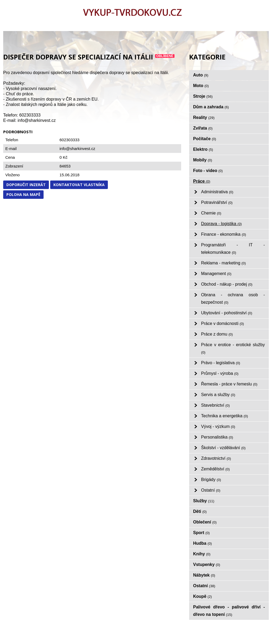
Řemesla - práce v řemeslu (229, 384)
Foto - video (208, 171)
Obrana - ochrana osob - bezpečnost (233, 299)
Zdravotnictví (216, 458)
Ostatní (211, 490)
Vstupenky (207, 564)
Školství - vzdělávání (223, 448)
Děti (200, 511)
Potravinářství (217, 202)
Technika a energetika (224, 416)
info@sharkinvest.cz (77, 149)
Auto (201, 75)
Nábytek (204, 575)
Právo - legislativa (221, 363)
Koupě (203, 596)
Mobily (203, 160)
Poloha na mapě (23, 194)
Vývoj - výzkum (218, 426)
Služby (204, 501)
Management (216, 274)
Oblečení (205, 522)
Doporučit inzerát (26, 185)
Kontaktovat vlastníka (79, 185)
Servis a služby (218, 395)
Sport (201, 533)
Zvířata (203, 128)
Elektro (203, 149)
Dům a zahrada (211, 107)
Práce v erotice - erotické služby (233, 348)
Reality (204, 117)
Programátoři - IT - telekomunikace (233, 249)
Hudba (203, 543)
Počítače (205, 139)
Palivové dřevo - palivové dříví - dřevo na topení (229, 611)
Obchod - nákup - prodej (227, 284)
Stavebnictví (215, 405)
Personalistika (217, 437)
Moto (201, 86)
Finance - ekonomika (224, 234)
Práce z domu (217, 334)
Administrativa (217, 192)
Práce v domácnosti (222, 323)
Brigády (211, 480)
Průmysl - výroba (220, 373)
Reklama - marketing (223, 263)
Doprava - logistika (221, 224)
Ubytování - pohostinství (227, 313)
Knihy (202, 554)
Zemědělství (215, 469)
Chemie (211, 213)
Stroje (203, 96)
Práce (202, 181)
